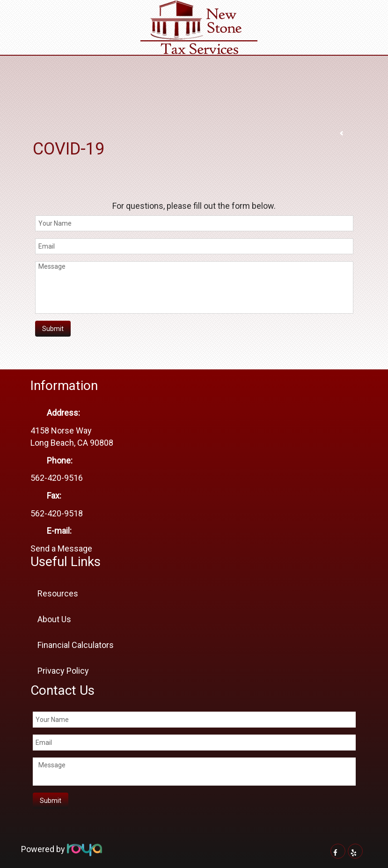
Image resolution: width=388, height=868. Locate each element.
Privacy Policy (63, 671)
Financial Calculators (76, 645)
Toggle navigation (11, 13)
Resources (58, 593)
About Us (54, 619)
